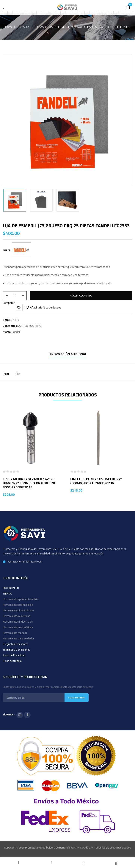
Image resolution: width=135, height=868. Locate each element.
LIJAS (40, 27)
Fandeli (16, 332)
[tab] (68, 355)
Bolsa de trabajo (12, 661)
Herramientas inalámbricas (18, 610)
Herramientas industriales (18, 622)
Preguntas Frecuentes (16, 644)
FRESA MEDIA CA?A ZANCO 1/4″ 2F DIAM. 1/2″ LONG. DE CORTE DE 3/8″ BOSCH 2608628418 (30, 483)
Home (9, 27)
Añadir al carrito (81, 295)
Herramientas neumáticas (18, 627)
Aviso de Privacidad (14, 655)
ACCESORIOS (25, 27)
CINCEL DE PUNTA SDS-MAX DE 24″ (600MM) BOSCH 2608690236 (96, 481)
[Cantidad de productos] (15, 296)
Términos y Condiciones (16, 650)
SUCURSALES (11, 588)
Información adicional (68, 354)
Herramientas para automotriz (20, 599)
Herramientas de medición (18, 605)
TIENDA (7, 594)
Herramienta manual (15, 633)
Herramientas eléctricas (17, 616)
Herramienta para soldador (18, 639)
